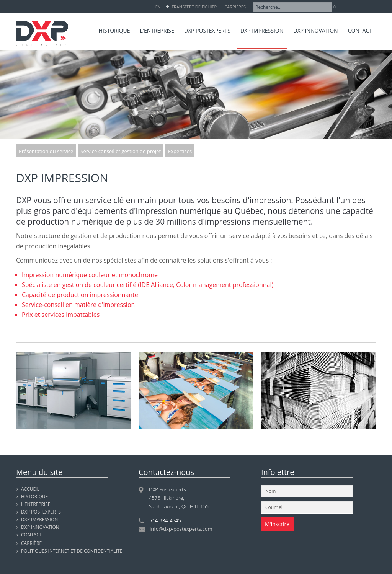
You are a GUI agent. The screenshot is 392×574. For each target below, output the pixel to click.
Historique (34, 497)
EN (158, 7)
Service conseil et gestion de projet (121, 151)
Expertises (180, 151)
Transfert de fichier (194, 7)
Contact (31, 535)
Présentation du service (46, 151)
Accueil (30, 489)
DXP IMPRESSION (39, 519)
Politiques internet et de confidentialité (72, 551)
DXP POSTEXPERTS (41, 512)
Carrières (235, 7)
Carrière (31, 543)
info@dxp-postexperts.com (181, 529)
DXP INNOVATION (40, 527)
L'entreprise (36, 504)
